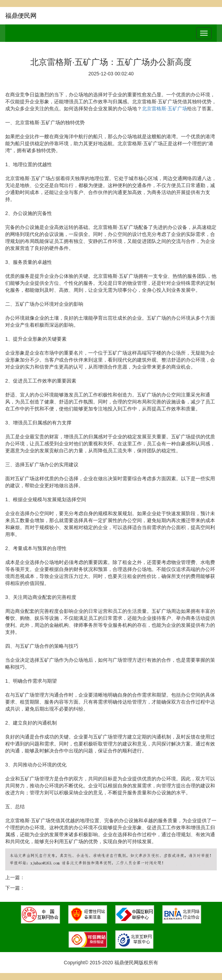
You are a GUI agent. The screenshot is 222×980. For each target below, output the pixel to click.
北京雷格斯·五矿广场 (164, 109)
